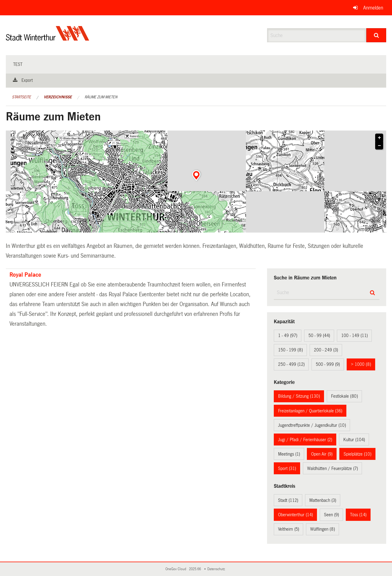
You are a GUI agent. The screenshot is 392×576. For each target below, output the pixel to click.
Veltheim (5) (289, 529)
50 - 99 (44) (319, 335)
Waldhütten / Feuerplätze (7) (333, 468)
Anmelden (373, 8)
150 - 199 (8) (290, 350)
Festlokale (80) (345, 396)
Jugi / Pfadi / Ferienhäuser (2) (305, 440)
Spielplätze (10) (358, 454)
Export (27, 80)
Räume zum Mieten (101, 97)
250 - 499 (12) (291, 364)
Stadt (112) (288, 500)
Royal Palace (25, 275)
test (18, 64)
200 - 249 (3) (326, 350)
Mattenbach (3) (323, 500)
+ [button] (380, 138)
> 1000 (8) (361, 364)
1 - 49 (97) (288, 335)
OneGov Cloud (177, 569)
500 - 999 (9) (328, 364)
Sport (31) (287, 468)
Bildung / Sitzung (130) (299, 396)
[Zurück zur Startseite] (48, 38)
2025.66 (195, 569)
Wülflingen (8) (323, 529)
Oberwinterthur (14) (296, 515)
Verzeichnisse (58, 97)
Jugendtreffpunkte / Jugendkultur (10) (312, 425)
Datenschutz (217, 569)
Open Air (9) (322, 454)
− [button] (380, 146)
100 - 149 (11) (354, 335)
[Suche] (376, 35)
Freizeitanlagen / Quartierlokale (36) (310, 411)
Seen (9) (332, 515)
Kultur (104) (354, 440)
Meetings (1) (289, 454)
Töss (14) (358, 515)
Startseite (21, 97)
